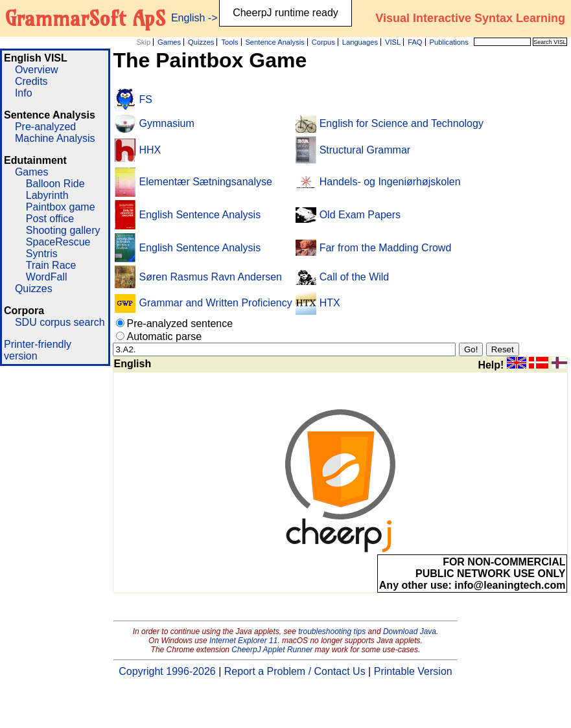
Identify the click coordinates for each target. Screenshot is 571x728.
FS (145, 99)
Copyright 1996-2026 (167, 671)
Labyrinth (47, 195)
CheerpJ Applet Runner (272, 650)
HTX (330, 303)
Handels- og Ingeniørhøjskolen (390, 182)
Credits (31, 81)
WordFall (47, 277)
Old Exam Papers (360, 215)
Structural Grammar (365, 150)
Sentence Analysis (274, 42)
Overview (37, 70)
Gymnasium (166, 123)
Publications (449, 42)
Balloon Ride (55, 184)
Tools (229, 42)
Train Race (51, 265)
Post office (50, 219)
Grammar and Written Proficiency (215, 303)
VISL (393, 42)
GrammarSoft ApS (85, 18)
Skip (143, 42)
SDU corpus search (60, 322)
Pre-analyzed (45, 127)
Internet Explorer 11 (243, 641)
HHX (150, 150)
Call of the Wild (355, 277)
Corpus (323, 42)
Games (169, 42)
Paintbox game (61, 207)
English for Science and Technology (402, 123)
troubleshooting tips (332, 631)
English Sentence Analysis (200, 215)
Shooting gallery (63, 230)
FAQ (415, 42)
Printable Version (413, 671)
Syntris (42, 254)
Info (24, 93)
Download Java (410, 631)
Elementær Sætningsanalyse (205, 182)
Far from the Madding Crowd (386, 248)
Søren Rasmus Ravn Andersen (210, 277)
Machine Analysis (55, 138)
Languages (360, 42)
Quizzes (201, 42)
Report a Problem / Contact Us (295, 671)
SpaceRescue (58, 242)
